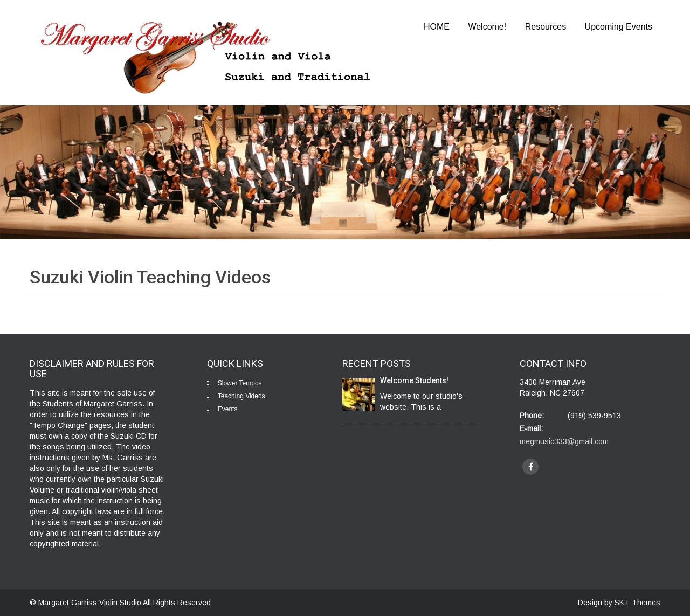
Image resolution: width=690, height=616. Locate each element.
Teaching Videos (241, 396)
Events (228, 409)
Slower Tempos (240, 383)
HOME (437, 27)
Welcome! (487, 27)
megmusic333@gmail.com (564, 441)
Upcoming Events (619, 27)
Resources (546, 27)
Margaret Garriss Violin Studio (91, 603)
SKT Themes (637, 603)
